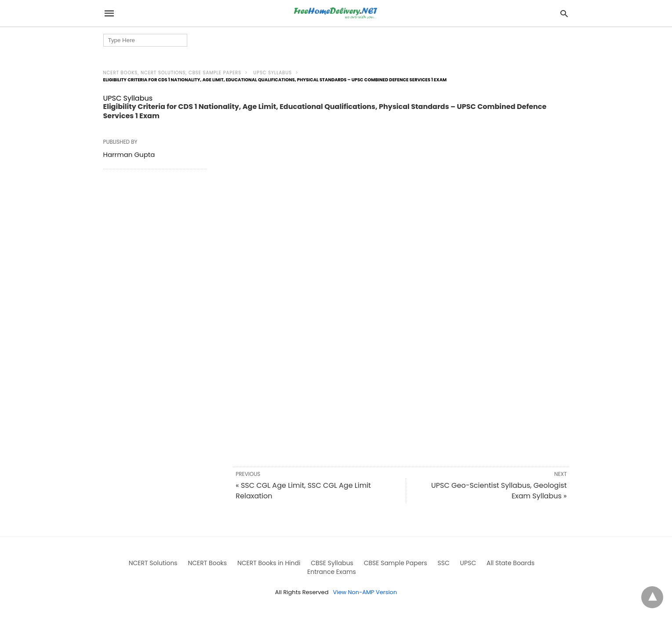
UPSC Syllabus (272, 73)
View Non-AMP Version (365, 592)
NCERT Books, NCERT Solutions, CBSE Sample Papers (173, 73)
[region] (401, 204)
